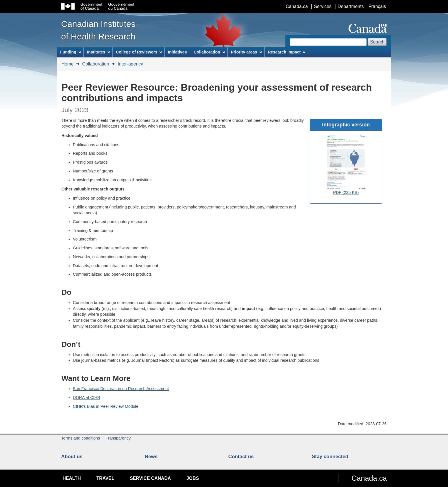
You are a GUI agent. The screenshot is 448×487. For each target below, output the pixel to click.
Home (68, 64)
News (151, 456)
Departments (351, 6)
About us (72, 456)
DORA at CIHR (87, 397)
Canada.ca (297, 6)
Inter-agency (130, 64)
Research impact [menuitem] (287, 52)
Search (377, 42)
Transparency (118, 438)
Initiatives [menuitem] (177, 52)
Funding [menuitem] (71, 52)
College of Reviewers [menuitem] (139, 52)
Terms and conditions (81, 438)
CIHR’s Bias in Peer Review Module (106, 406)
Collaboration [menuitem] (209, 52)
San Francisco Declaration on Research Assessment (121, 389)
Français (377, 6)
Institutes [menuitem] (98, 52)
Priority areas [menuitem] (246, 52)
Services (323, 6)
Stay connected (330, 456)
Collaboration (96, 64)
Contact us (241, 456)
